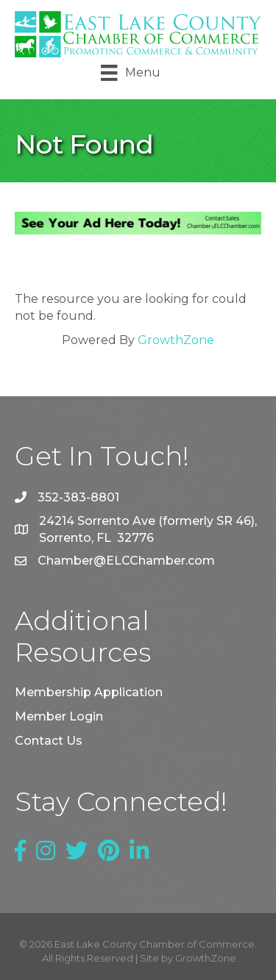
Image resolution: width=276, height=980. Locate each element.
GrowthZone (176, 340)
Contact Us (49, 741)
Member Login (59, 716)
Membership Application (89, 692)
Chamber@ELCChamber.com (126, 561)
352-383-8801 (78, 497)
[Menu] (130, 73)
